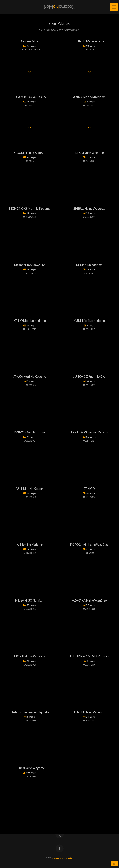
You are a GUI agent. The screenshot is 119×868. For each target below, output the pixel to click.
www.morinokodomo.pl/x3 (63, 858)
